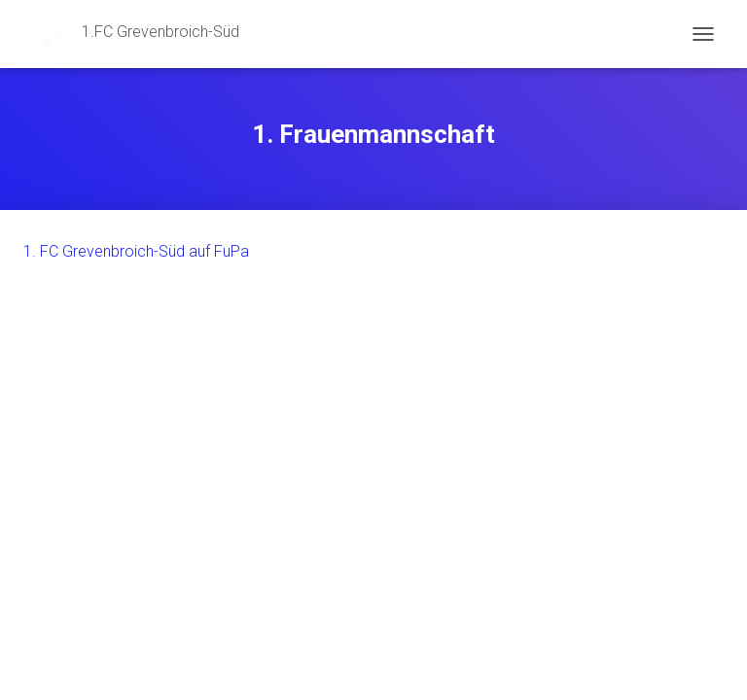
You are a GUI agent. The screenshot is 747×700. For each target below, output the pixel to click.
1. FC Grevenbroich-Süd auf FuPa (136, 251)
